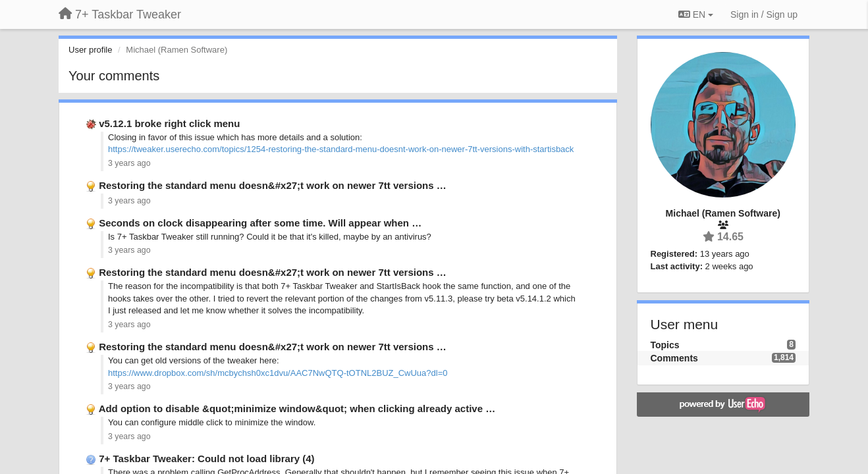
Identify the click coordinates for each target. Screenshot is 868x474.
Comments (674, 358)
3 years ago (129, 163)
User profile (90, 50)
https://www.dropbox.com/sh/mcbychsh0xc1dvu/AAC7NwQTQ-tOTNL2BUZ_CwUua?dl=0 (278, 373)
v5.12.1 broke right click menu (169, 123)
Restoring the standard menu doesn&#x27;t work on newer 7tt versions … (273, 185)
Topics (665, 345)
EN (696, 14)
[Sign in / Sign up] (764, 14)
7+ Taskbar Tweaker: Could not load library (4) (206, 459)
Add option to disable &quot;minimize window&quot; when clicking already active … (297, 408)
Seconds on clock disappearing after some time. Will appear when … (260, 223)
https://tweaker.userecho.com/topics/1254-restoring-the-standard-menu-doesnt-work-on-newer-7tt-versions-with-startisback (341, 149)
